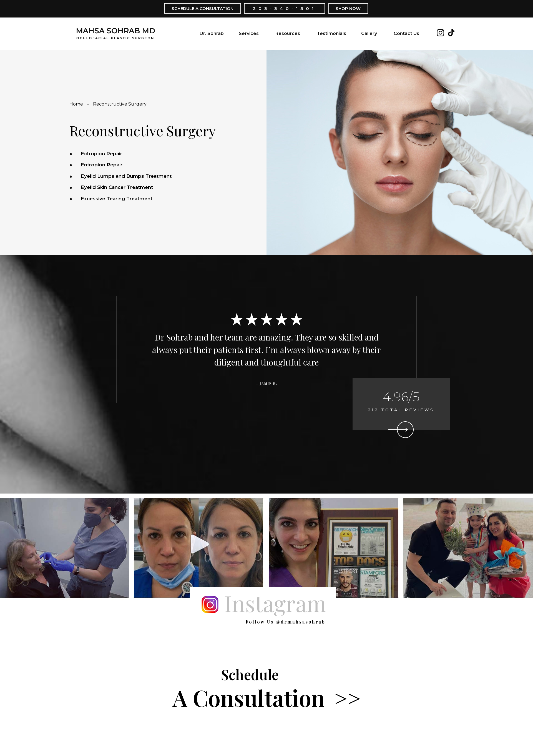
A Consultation (267, 689)
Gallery (369, 33)
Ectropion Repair (101, 154)
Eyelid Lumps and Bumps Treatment (126, 176)
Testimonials (331, 33)
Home (76, 104)
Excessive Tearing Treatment (117, 199)
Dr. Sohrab (212, 33)
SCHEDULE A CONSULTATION (203, 8)
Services (249, 33)
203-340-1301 (285, 8)
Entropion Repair (102, 165)
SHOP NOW (348, 8)
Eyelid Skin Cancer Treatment (117, 187)
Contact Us (406, 33)
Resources (288, 33)
